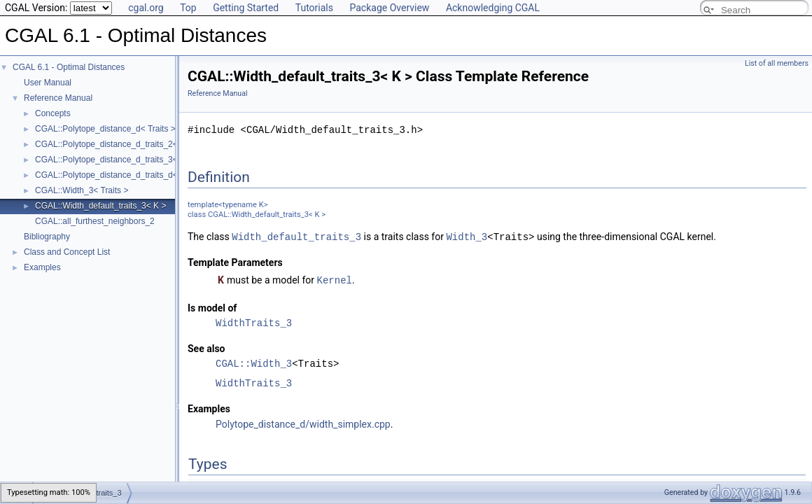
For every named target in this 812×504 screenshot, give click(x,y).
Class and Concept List (67, 252)
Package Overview (389, 8)
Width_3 (467, 236)
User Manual (48, 83)
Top (188, 8)
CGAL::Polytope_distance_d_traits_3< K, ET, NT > (129, 160)
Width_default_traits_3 (296, 236)
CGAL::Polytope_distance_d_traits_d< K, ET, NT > (129, 175)
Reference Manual (58, 98)
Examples (42, 267)
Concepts (53, 113)
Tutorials (314, 8)
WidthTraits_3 (254, 322)
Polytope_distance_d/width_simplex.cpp (303, 423)
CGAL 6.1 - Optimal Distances (69, 67)
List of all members (777, 63)
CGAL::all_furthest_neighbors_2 (95, 221)
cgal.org (146, 8)
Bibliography (47, 237)
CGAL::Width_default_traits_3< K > (100, 206)
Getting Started (246, 8)
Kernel (335, 279)
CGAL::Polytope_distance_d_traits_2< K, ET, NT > (129, 144)
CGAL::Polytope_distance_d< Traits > (105, 129)
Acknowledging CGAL (493, 8)
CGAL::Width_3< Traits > (82, 190)
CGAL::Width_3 (254, 362)
